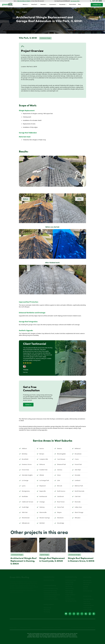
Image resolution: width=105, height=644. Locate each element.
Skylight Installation (70, 592)
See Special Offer (75, 1)
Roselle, (49, 637)
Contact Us (13, 594)
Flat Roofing (47, 607)
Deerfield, (63, 634)
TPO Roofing (47, 609)
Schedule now (97, 5)
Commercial (52, 4)
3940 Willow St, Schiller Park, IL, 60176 (15, 601)
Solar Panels (86, 582)
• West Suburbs (87, 601)
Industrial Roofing (49, 575)
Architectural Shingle (71, 578)
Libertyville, (69, 636)
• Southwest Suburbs (88, 603)
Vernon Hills (66, 637)
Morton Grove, (30, 637)
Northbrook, (57, 635)
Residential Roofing (71, 575)
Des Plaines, (44, 636)
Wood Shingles (69, 590)
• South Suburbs (87, 605)
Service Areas (73, 4)
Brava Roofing (69, 588)
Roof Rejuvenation (70, 596)
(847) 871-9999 (13, 604)
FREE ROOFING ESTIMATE (24, 1)
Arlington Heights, (32, 636)
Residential (62, 4)
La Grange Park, (63, 636)
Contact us (28, 405)
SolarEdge (85, 584)
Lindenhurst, (74, 636)
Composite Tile (69, 582)
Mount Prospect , (36, 637)
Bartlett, (37, 636)
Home (18, 12)
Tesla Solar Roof (87, 578)
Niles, (41, 637)
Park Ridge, (45, 637)
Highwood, (37, 635)
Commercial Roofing (50, 583)
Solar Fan (85, 586)
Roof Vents (68, 594)
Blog (79, 4)
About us (25, 4)
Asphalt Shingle (69, 580)
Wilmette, (70, 635)
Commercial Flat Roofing (50, 588)
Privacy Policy (13, 625)
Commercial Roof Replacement (52, 592)
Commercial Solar (88, 588)
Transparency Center (25, 625)
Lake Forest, (52, 635)
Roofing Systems (49, 602)
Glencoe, (72, 634)
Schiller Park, (60, 637)
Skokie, (66, 635)
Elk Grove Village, (51, 636)
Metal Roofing (47, 605)
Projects (24, 12)
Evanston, (68, 634)
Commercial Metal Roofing (51, 586)
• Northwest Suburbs (88, 597)
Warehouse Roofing (49, 578)
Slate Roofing (69, 584)
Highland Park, (32, 635)
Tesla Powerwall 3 (87, 580)
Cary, (40, 636)
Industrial (43, 4)
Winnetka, (74, 635)
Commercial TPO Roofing (50, 590)
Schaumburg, (54, 637)
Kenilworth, (42, 635)
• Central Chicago (87, 607)
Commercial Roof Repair (50, 594)
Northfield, (62, 635)
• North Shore (86, 599)
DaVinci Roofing (69, 586)
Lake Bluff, (47, 635)
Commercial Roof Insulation (51, 597)
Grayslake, (57, 636)
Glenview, (76, 634)
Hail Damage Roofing (71, 599)
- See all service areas (73, 637)
